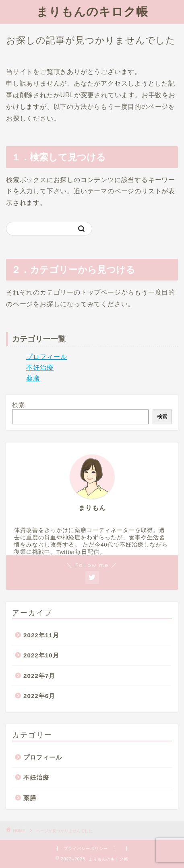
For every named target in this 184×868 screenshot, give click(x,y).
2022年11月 (41, 635)
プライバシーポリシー (86, 849)
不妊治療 (40, 367)
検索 (19, 405)
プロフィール (47, 357)
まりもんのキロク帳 (92, 11)
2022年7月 (39, 676)
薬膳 (33, 378)
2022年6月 (39, 696)
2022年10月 (41, 655)
